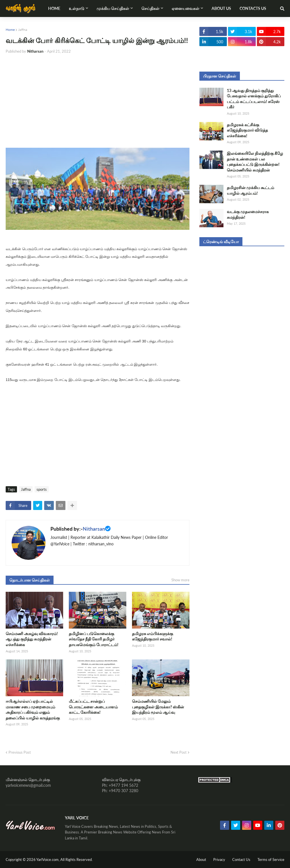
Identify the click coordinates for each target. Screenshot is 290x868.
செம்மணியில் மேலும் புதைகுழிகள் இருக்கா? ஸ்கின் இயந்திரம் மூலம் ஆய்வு (158, 707)
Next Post (179, 752)
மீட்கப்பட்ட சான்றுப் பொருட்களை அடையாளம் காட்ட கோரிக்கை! (93, 707)
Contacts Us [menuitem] (253, 8)
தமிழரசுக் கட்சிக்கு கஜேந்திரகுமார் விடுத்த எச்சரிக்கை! (247, 130)
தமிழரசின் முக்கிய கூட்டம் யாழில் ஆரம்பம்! (250, 190)
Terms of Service (271, 860)
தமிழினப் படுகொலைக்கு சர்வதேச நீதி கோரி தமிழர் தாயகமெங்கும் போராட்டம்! (94, 639)
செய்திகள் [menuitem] (150, 8)
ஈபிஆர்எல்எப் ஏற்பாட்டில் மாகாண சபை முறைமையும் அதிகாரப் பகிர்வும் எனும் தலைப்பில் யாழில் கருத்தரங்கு (33, 710)
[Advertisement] (98, 101)
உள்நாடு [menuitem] (77, 8)
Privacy (219, 860)
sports (42, 489)
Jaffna (23, 30)
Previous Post (20, 752)
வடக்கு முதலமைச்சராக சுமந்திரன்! (248, 214)
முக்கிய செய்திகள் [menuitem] (113, 8)
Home (10, 30)
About (201, 860)
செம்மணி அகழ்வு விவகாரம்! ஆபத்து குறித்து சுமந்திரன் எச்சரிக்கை (32, 639)
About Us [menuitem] (221, 8)
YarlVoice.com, (48, 860)
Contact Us (241, 860)
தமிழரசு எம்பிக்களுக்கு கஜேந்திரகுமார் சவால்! (153, 636)
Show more (180, 580)
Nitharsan (94, 529)
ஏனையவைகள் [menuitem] (185, 8)
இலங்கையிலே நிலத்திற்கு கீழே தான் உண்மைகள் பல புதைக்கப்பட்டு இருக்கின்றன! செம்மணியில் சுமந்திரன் (255, 162)
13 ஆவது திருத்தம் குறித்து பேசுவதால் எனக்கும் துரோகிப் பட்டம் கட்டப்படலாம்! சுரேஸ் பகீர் (254, 99)
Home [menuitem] (54, 8)
